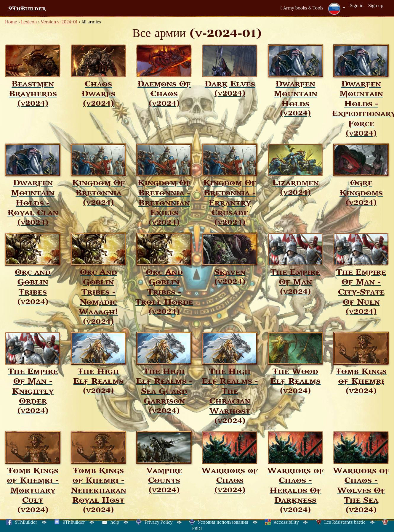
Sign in (357, 5)
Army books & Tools (302, 8)
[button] (337, 9)
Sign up (376, 5)
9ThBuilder (27, 9)
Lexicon (29, 22)
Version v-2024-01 (59, 22)
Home (11, 22)
